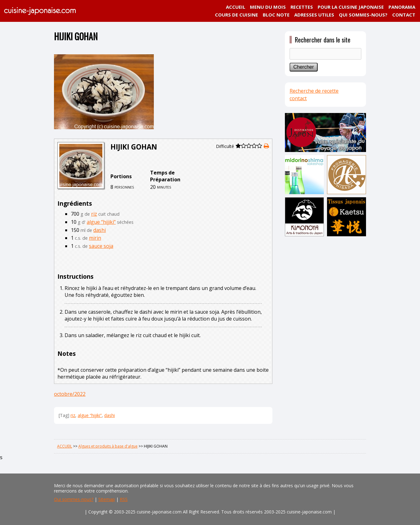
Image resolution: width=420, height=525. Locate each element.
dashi (100, 230)
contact (298, 98)
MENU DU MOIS (268, 7)
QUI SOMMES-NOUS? (363, 15)
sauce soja (101, 246)
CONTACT (404, 15)
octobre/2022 (70, 394)
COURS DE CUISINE (237, 15)
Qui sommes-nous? (74, 499)
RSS (124, 499)
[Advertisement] (325, 336)
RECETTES (302, 7)
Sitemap (107, 499)
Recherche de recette (314, 91)
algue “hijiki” (101, 222)
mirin (95, 238)
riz (94, 214)
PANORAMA (402, 7)
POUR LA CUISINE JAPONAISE (351, 7)
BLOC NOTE (276, 15)
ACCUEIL (236, 7)
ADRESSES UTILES (314, 15)
